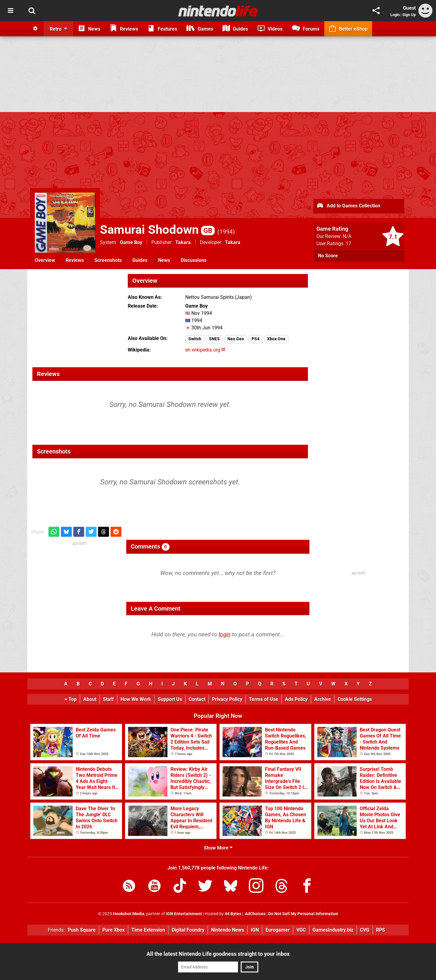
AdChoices (255, 914)
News (164, 260)
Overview (45, 260)
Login (395, 15)
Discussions (194, 260)
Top (71, 699)
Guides (140, 260)
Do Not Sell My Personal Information (303, 914)
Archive (323, 699)
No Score (328, 256)
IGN (255, 930)
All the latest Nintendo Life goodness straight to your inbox (218, 954)
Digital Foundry (188, 930)
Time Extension (148, 930)
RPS (381, 930)
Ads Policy (296, 699)
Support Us (170, 699)
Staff (108, 699)
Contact (197, 699)
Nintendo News (228, 930)
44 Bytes (233, 914)
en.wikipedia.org (205, 350)
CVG (365, 930)
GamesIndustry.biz (333, 930)
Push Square (82, 930)
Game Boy (131, 242)
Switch (195, 339)
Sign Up (409, 15)
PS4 (256, 339)
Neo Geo (236, 339)
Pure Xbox (114, 930)
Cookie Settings (355, 699)
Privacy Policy (227, 699)
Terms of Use (264, 699)
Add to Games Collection (348, 206)
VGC (301, 930)
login (225, 634)
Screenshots (108, 260)
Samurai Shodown (157, 230)
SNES (214, 339)
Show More (218, 848)
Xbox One (276, 339)
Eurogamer (278, 930)
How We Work (136, 699)
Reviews (75, 260)
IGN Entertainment (184, 914)
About (90, 699)
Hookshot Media (129, 914)
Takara (183, 242)
